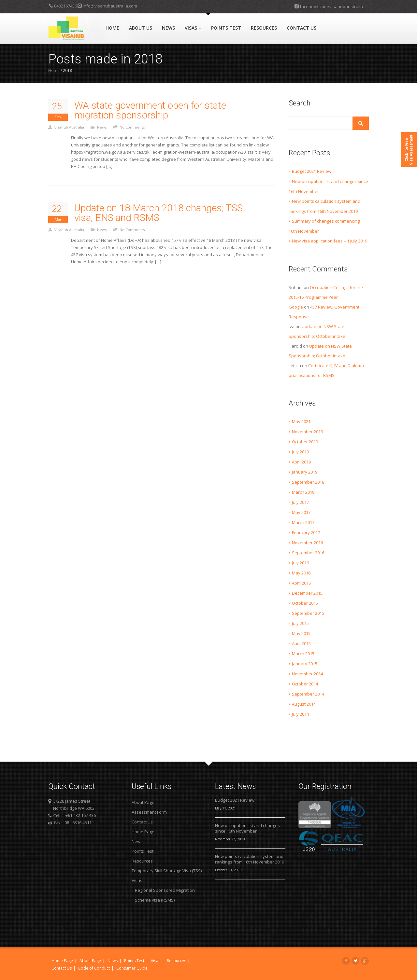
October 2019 (305, 442)
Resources (264, 28)
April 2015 (301, 643)
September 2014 (308, 694)
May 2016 (301, 573)
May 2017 (301, 512)
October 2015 (305, 603)
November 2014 (307, 674)
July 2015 (300, 623)
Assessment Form (149, 812)
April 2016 (301, 583)
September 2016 (308, 553)
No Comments (132, 127)
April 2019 (301, 462)
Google (296, 307)
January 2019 (305, 472)
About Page (143, 802)
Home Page (143, 832)
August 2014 (304, 704)
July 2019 (300, 452)
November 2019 (307, 432)
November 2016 (307, 543)
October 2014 (305, 684)
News (168, 28)
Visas (193, 28)
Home (112, 28)
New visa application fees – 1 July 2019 (330, 241)
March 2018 (303, 492)
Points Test (226, 28)
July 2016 (300, 563)
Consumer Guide (132, 968)
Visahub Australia (69, 127)
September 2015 (308, 613)
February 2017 (306, 532)
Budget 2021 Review (312, 171)
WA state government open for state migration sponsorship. (150, 110)
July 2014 (300, 714)
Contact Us (302, 28)
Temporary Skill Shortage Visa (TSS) (167, 871)
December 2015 (307, 593)
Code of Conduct (94, 968)
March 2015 (303, 654)
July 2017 (300, 502)
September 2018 (308, 482)
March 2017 (303, 522)
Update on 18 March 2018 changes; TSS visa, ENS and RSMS (158, 213)
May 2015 (301, 633)
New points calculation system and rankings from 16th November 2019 (250, 859)
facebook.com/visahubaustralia (329, 6)
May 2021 (301, 421)
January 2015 (305, 664)
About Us (141, 28)
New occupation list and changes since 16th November (247, 828)
